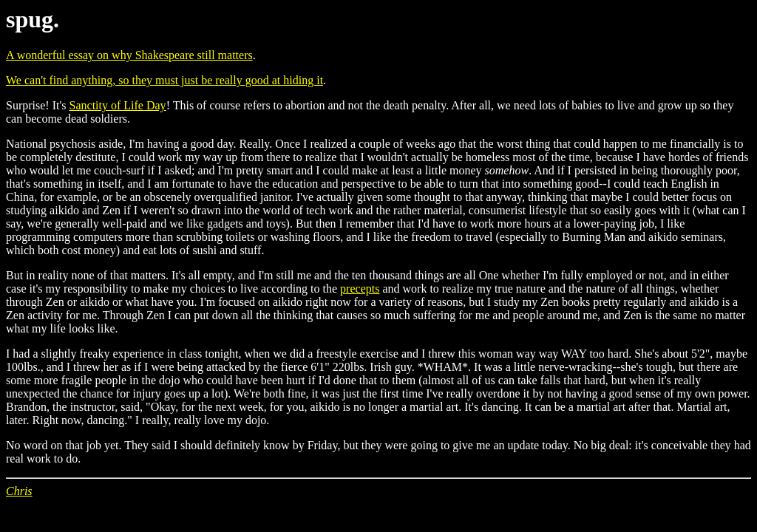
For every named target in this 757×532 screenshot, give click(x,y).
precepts (360, 289)
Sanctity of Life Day (118, 105)
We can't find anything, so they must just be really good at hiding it (164, 80)
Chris (19, 491)
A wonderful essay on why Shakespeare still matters (129, 55)
